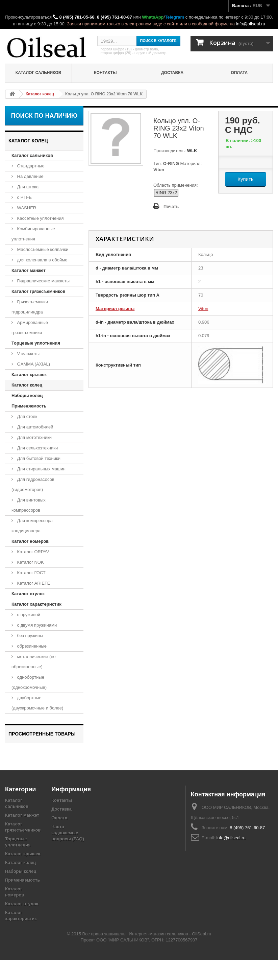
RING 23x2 (166, 193)
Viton (203, 309)
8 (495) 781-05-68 (77, 17)
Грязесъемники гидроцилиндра (30, 307)
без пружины (30, 636)
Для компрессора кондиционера (32, 526)
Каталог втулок (28, 594)
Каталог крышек (29, 375)
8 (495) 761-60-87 (115, 17)
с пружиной (28, 615)
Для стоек (27, 416)
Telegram (174, 17)
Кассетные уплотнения (40, 218)
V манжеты (28, 354)
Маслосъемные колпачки (42, 249)
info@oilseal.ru (251, 24)
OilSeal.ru (201, 954)
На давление (30, 176)
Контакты (105, 73)
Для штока (27, 187)
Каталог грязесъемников (38, 291)
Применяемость (29, 406)
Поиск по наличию (44, 116)
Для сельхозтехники (37, 448)
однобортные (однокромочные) (29, 682)
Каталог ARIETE (33, 583)
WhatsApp (153, 17)
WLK (191, 151)
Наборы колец (27, 395)
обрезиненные (31, 646)
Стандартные (30, 166)
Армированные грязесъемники (30, 328)
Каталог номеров (30, 541)
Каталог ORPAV (32, 552)
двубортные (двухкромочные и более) (37, 703)
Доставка (172, 73)
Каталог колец (27, 385)
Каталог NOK (30, 562)
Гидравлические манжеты (43, 281)
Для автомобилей (35, 427)
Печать (171, 206)
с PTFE (24, 197)
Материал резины (115, 309)
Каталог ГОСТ (31, 573)
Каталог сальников (39, 73)
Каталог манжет (29, 270)
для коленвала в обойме (42, 260)
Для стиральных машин (41, 469)
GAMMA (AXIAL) (33, 364)
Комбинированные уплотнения (33, 234)
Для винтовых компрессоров (29, 505)
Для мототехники (34, 437)
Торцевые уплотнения (36, 343)
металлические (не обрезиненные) (34, 662)
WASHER (26, 208)
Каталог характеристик (36, 604)
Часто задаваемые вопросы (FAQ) (68, 853)
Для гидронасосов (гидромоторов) (33, 484)
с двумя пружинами (36, 625)
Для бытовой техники (38, 458)
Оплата (239, 73)
